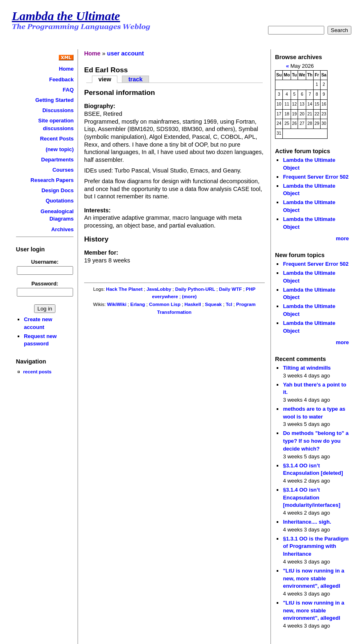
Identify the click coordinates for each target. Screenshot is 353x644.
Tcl (229, 304)
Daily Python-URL (195, 289)
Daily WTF (231, 289)
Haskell (193, 304)
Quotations (60, 201)
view (105, 79)
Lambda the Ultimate (66, 16)
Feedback (62, 79)
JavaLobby (159, 289)
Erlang (138, 304)
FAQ (68, 90)
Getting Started (55, 100)
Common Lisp (165, 304)
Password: (45, 284)
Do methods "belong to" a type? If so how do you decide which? (316, 441)
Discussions (58, 110)
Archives (63, 229)
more (342, 238)
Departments (57, 160)
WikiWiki (117, 304)
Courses (63, 170)
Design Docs (57, 190)
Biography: (100, 106)
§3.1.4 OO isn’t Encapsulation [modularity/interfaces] (312, 497)
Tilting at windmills (307, 368)
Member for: (101, 253)
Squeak (213, 304)
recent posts (37, 371)
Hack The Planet (124, 289)
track (135, 79)
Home (66, 69)
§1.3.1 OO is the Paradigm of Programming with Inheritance (316, 546)
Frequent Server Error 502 (316, 177)
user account (126, 53)
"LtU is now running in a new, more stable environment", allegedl (313, 578)
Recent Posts (57, 139)
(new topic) (60, 149)
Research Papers (52, 180)
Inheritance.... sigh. (307, 522)
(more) (189, 297)
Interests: (97, 210)
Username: (45, 262)
